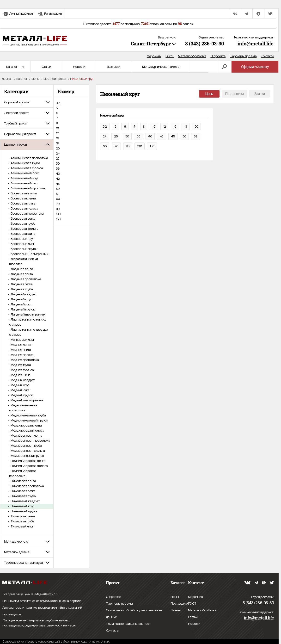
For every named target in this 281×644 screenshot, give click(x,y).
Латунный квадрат (23, 294)
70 (58, 204)
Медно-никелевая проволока (23, 408)
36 (58, 169)
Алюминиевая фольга (26, 168)
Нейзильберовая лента (27, 461)
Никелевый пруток (24, 511)
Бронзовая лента (23, 198)
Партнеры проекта (243, 56)
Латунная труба (21, 289)
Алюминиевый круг (24, 178)
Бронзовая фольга (24, 229)
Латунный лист (21, 304)
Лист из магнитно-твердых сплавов (28, 332)
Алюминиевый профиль (28, 188)
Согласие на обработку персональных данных (134, 614)
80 (58, 209)
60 (58, 199)
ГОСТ (170, 56)
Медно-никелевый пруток (29, 420)
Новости (79, 67)
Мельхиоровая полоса (27, 430)
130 (58, 214)
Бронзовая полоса (24, 208)
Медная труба (20, 365)
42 (58, 179)
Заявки (260, 94)
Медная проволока (24, 360)
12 (57, 133)
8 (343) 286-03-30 (205, 43)
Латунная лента (21, 269)
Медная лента (20, 345)
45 (58, 184)
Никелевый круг (22, 506)
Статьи (46, 67)
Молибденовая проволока (30, 441)
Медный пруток (21, 395)
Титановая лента (22, 516)
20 (58, 148)
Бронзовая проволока (27, 214)
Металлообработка (192, 56)
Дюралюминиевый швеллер (23, 261)
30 (58, 164)
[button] (27, 102)
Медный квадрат (22, 380)
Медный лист (19, 390)
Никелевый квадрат (25, 501)
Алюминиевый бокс (24, 173)
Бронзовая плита (23, 203)
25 (58, 158)
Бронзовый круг (22, 239)
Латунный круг (21, 299)
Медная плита (20, 350)
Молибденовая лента (26, 436)
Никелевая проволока (27, 486)
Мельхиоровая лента (26, 425)
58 (58, 194)
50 (58, 189)
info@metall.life (256, 43)
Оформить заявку (255, 67)
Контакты (267, 56)
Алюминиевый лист (24, 183)
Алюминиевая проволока (29, 158)
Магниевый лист (22, 340)
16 (57, 138)
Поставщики (234, 94)
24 (58, 153)
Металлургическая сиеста (161, 67)
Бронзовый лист (22, 244)
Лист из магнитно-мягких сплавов (27, 322)
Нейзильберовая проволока (23, 473)
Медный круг (19, 385)
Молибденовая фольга (27, 451)
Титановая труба (22, 521)
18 (57, 143)
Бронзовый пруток (24, 249)
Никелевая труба (23, 496)
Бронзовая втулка (23, 193)
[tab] (27, 102)
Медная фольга (22, 370)
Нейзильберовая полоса (29, 466)
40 (58, 174)
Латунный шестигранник (27, 314)
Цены (209, 94)
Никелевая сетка (23, 491)
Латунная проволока (25, 279)
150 (58, 219)
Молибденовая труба (26, 446)
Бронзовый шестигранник (29, 254)
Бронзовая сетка (22, 219)
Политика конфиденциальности (129, 624)
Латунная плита (21, 274)
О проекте (218, 56)
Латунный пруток (22, 309)
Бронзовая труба (23, 224)
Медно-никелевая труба (28, 415)
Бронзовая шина (22, 234)
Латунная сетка (21, 284)
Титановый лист (21, 526)
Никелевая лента (23, 481)
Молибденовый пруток (27, 456)
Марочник (154, 56)
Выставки (114, 67)
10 (57, 128)
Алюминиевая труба (25, 163)
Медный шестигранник (27, 400)
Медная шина (20, 375)
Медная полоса (22, 355)
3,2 (58, 103)
